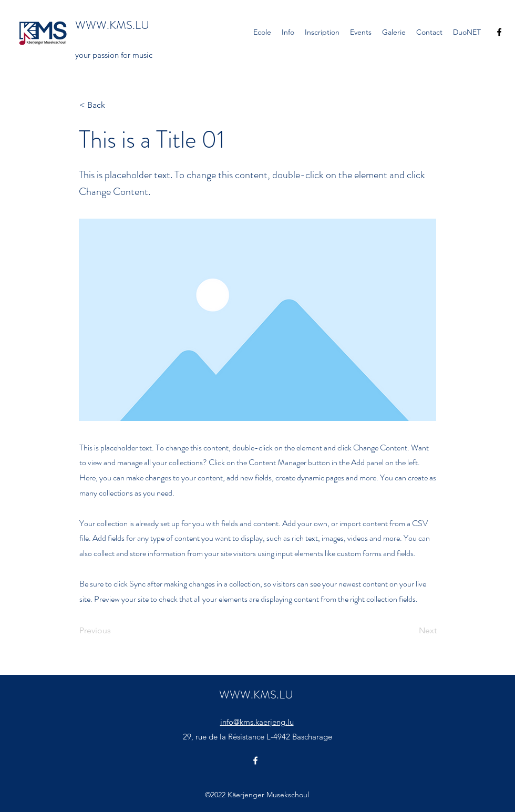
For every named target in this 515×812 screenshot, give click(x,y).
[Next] (410, 631)
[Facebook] (499, 32)
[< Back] (114, 105)
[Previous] (114, 631)
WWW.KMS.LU (112, 25)
